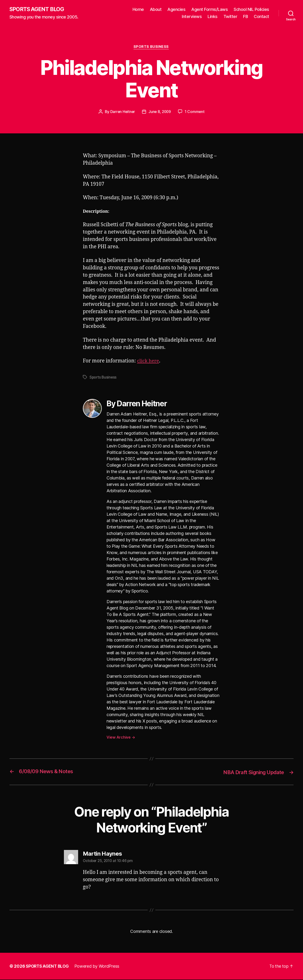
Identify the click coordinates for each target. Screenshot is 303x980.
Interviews (192, 17)
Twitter (230, 17)
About (156, 10)
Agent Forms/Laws (209, 10)
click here (149, 361)
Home (138, 10)
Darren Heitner (122, 112)
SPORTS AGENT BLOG (38, 9)
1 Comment (195, 112)
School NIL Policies (251, 10)
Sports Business (151, 47)
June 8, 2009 (160, 112)
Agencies (176, 10)
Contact (261, 17)
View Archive (121, 738)
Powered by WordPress (99, 967)
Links (213, 17)
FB (245, 17)
